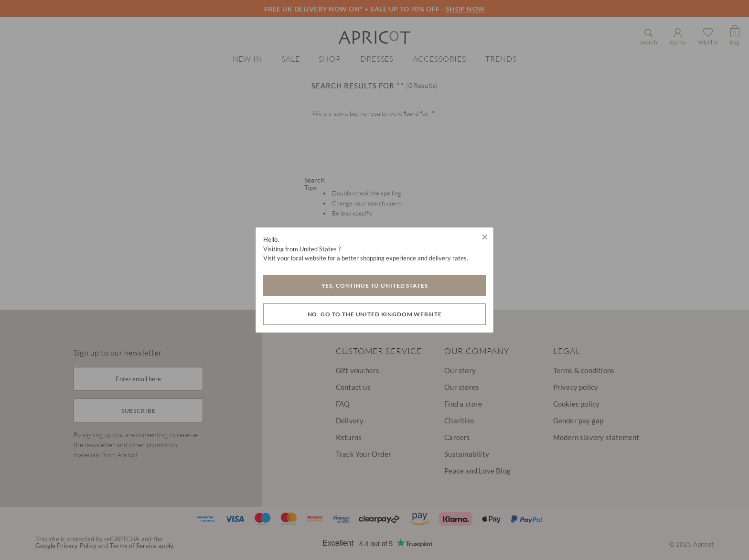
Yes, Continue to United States (375, 285)
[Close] (485, 237)
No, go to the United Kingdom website (375, 314)
